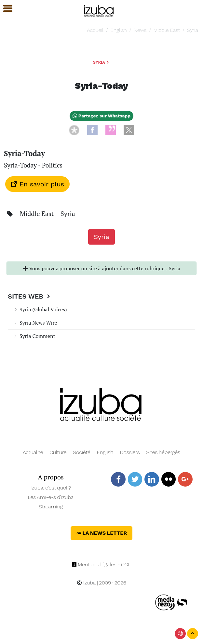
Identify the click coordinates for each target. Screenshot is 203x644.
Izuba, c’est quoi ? (51, 488)
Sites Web (30, 296)
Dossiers (130, 452)
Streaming (51, 507)
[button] (5, 9)
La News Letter (102, 533)
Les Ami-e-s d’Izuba (51, 497)
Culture (58, 452)
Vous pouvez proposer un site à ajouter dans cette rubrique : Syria (102, 268)
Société (81, 452)
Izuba (86, 583)
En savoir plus (37, 184)
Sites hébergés (163, 452)
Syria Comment (34, 336)
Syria (193, 30)
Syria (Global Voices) (40, 309)
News (140, 30)
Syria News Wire (35, 323)
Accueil (95, 30)
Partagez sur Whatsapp (101, 116)
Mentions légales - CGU (102, 564)
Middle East (167, 30)
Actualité (33, 452)
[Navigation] (99, 10)
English (119, 30)
